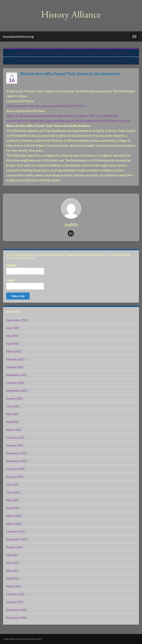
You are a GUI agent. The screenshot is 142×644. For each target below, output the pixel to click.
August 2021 (15, 398)
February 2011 (15, 594)
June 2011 (13, 563)
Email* (25, 284)
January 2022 (15, 367)
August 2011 (15, 547)
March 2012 (14, 524)
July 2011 (12, 555)
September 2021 (17, 390)
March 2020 (14, 516)
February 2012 (15, 531)
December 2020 (16, 453)
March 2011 (14, 586)
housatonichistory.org (18, 36)
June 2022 (13, 328)
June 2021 (13, 406)
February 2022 (15, 359)
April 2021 (13, 422)
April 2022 (13, 344)
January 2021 (15, 445)
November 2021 (16, 375)
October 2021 (15, 383)
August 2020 (15, 477)
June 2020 (13, 492)
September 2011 (17, 539)
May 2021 (12, 414)
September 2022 (17, 320)
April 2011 (13, 578)
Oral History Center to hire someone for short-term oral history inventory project (73, 53)
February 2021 (15, 437)
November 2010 (16, 618)
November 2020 (16, 461)
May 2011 (12, 571)
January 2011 (15, 602)
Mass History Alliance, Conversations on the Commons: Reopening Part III (69, 61)
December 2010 (16, 610)
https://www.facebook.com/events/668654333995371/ (46, 106)
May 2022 (12, 336)
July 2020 (12, 484)
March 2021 (14, 430)
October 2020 (15, 469)
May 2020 (12, 500)
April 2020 (13, 508)
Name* (25, 269)
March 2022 (14, 351)
